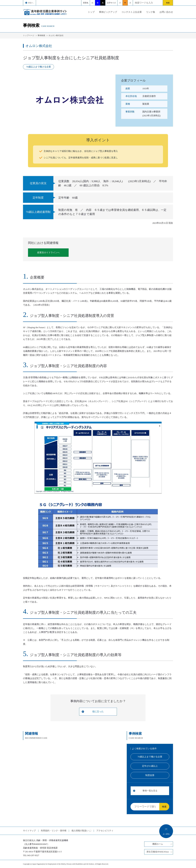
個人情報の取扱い (81, 831)
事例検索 (41, 35)
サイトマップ (29, 831)
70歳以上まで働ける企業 (150, 757)
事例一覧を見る (150, 791)
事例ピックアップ (108, 12)
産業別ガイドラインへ (48, 253)
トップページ (29, 35)
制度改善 (150, 775)
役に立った (98, 712)
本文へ (31, 3)
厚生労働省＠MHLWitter (159, 852)
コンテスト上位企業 (132, 12)
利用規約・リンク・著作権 (54, 831)
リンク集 (151, 12)
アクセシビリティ (105, 831)
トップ (91, 12)
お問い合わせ (166, 12)
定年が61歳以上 (150, 766)
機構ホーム (162, 844)
